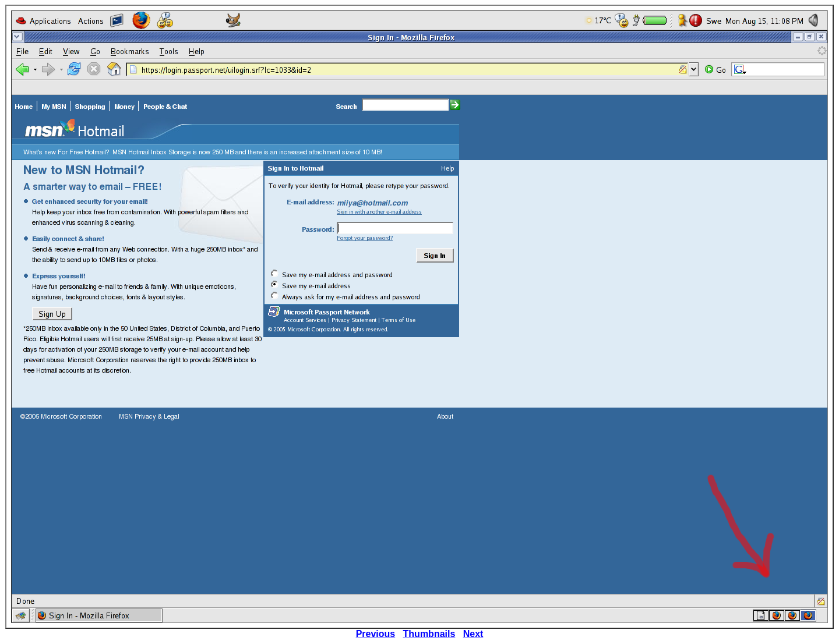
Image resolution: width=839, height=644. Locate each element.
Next (473, 634)
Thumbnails (429, 634)
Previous (376, 634)
